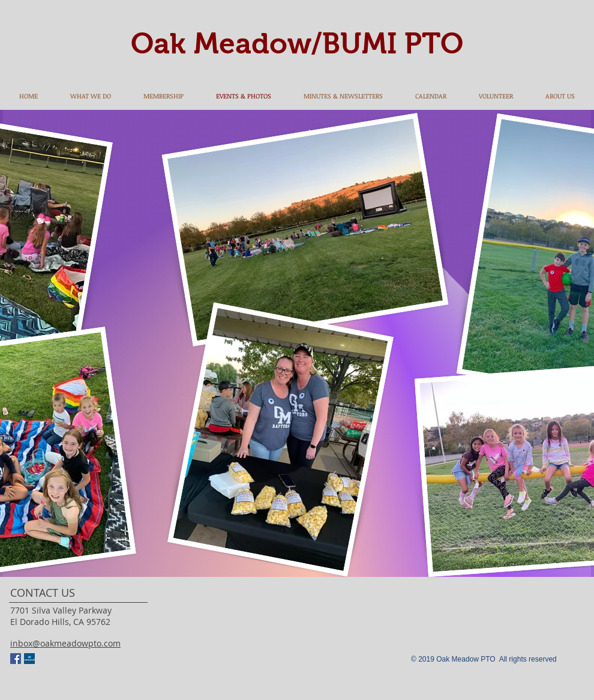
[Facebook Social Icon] (16, 659)
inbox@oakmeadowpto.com (65, 643)
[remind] (29, 659)
